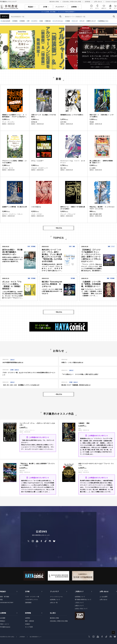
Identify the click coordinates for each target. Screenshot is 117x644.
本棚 (110, 8)
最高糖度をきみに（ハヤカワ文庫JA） (72, 115)
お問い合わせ (98, 2)
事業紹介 (3, 621)
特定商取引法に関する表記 (7, 637)
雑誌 (1, 600)
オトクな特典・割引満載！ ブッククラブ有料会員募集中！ (59, 12)
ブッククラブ (54, 591)
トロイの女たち (36, 207)
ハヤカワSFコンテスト (32, 600)
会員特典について (55, 600)
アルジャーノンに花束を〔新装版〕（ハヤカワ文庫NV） (14, 162)
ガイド (91, 8)
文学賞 (27, 591)
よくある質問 (103, 597)
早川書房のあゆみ (5, 627)
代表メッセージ (5, 624)
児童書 (68, 21)
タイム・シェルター (37, 161)
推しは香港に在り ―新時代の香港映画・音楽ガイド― (101, 162)
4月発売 (23, 21)
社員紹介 (28, 624)
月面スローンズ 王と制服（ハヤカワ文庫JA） (44, 116)
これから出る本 (6, 21)
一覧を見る (59, 228)
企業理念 (28, 618)
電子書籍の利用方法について (83, 600)
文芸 (41, 21)
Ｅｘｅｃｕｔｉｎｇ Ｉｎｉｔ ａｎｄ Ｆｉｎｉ (73, 162)
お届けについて (79, 606)
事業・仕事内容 (29, 621)
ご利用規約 (22, 637)
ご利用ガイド (79, 591)
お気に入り (104, 8)
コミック (75, 21)
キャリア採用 (29, 627)
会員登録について (80, 597)
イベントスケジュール (56, 597)
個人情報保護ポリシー (36, 637)
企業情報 (3, 613)
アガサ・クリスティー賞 (32, 597)
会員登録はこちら (103, 21)
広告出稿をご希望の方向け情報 (72, 2)
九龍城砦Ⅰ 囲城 (84, 423)
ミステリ (35, 21)
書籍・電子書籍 (5, 597)
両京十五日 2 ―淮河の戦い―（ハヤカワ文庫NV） (102, 116)
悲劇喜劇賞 (28, 603)
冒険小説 (48, 21)
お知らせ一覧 (54, 603)
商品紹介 (3, 591)
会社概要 (3, 618)
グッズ (82, 21)
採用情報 (87, 2)
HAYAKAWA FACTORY (7, 603)
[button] (6, 48)
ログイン (97, 8)
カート (115, 8)
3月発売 (15, 21)
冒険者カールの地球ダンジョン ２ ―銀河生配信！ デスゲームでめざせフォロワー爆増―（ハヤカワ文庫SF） (14, 116)
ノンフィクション (58, 21)
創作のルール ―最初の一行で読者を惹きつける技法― (73, 208)
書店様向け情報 (54, 2)
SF (29, 21)
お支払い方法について (81, 609)
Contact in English (111, 2)
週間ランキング (91, 21)
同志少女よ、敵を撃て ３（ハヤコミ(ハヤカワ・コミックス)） (102, 208)
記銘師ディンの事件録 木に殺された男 (14, 207)
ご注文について (79, 603)
